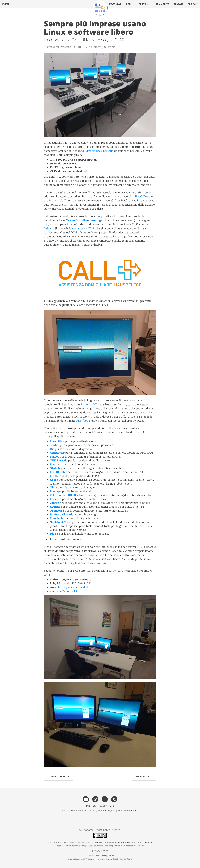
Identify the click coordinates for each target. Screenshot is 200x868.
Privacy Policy (108, 856)
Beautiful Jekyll (105, 810)
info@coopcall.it (67, 591)
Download (115, 7)
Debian (48, 228)
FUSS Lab (91, 806)
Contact (178, 7)
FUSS (6, 7)
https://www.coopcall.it (73, 587)
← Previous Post (59, 777)
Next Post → (144, 777)
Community (162, 7)
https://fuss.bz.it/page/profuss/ (86, 563)
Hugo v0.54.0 (68, 810)
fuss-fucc (82, 421)
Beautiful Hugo (131, 810)
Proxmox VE (89, 404)
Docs (129, 7)
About (142, 7)
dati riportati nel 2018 (100, 151)
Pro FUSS (193, 7)
